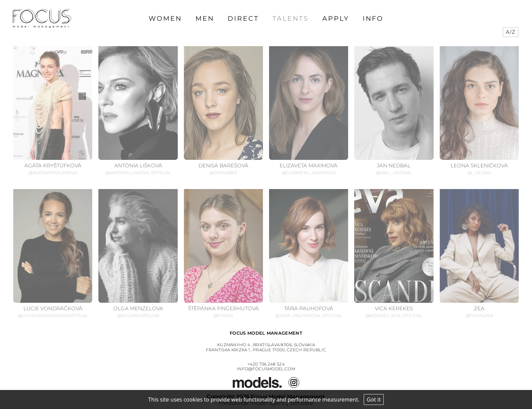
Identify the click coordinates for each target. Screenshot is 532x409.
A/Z (511, 32)
